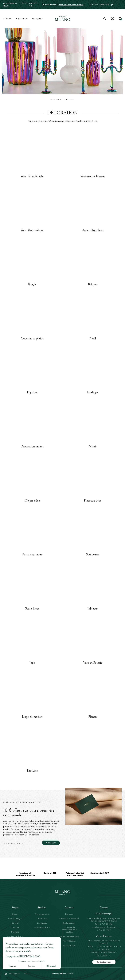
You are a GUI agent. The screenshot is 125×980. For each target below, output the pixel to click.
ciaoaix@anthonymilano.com (104, 952)
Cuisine (15, 923)
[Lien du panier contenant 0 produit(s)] (120, 19)
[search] (105, 19)
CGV (26, 974)
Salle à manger (15, 918)
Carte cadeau (69, 923)
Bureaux (15, 932)
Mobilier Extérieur (15, 936)
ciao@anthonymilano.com (104, 927)
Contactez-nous (104, 962)
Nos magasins (69, 941)
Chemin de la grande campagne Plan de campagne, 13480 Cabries (104, 920)
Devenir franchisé (99, 5)
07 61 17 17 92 (104, 930)
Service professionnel (69, 918)
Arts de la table (42, 914)
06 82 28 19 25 (104, 955)
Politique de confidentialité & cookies (69, 930)
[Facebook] (116, 5)
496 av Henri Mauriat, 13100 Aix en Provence (104, 942)
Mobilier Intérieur (42, 927)
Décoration (42, 918)
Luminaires (42, 923)
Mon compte (69, 945)
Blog (25, 3)
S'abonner (51, 843)
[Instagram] (121, 5)
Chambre (15, 927)
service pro (33, 5)
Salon (15, 914)
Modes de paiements (69, 936)
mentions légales (12, 974)
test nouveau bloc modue (71, 5)
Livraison (69, 914)
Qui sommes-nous (10, 5)
